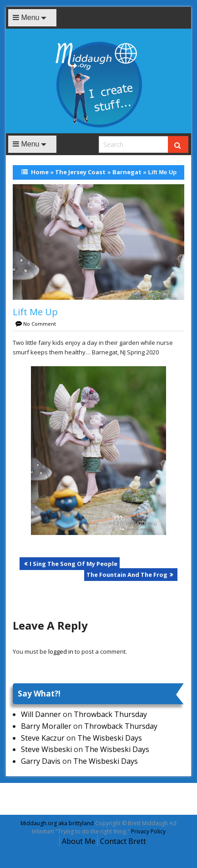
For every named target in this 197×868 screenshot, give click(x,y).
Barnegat (127, 172)
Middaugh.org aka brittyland (57, 823)
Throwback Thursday (110, 714)
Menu (26, 18)
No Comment (40, 324)
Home (40, 172)
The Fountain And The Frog (127, 575)
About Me (79, 841)
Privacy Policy (148, 831)
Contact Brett (123, 841)
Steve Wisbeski (46, 749)
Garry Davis (41, 761)
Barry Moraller (46, 726)
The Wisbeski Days (110, 738)
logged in (61, 651)
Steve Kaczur (43, 738)
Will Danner (41, 714)
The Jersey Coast (80, 172)
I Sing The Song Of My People (73, 564)
